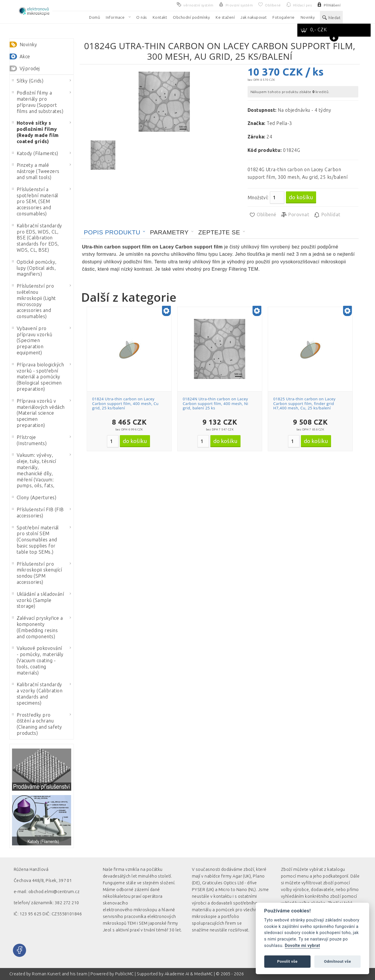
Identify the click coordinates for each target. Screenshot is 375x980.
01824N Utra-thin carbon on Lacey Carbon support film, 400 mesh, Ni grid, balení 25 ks (216, 403)
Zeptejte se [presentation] (219, 232)
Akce (25, 56)
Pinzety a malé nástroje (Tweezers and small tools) (36, 171)
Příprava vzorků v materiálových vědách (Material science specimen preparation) (38, 413)
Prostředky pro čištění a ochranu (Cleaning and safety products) (37, 724)
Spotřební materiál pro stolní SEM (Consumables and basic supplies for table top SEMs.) (35, 540)
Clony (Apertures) (34, 497)
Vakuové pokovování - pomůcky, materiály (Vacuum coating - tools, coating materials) (38, 660)
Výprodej (30, 68)
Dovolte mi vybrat (302, 946)
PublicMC (125, 974)
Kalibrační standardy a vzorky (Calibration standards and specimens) (37, 694)
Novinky (28, 44)
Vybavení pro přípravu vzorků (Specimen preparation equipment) (32, 340)
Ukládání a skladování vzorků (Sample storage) (38, 600)
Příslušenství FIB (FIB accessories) (38, 513)
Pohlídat (327, 215)
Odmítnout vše (337, 961)
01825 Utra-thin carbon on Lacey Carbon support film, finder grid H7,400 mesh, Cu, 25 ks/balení (305, 403)
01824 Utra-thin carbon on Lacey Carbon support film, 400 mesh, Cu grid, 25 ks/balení (126, 403)
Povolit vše (287, 961)
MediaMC (203, 974)
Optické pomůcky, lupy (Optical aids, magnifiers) (34, 268)
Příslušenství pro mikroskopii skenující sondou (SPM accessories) (37, 573)
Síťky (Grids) (28, 81)
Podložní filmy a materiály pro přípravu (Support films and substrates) (38, 102)
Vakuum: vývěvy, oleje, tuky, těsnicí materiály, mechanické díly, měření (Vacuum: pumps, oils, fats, (34, 470)
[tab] (115, 232)
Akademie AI (177, 974)
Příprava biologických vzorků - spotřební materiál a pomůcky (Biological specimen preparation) (38, 377)
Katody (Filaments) (35, 153)
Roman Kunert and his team (60, 974)
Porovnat (295, 215)
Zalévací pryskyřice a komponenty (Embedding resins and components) (37, 627)
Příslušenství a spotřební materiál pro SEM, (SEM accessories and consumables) (35, 201)
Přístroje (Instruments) (29, 440)
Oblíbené (263, 215)
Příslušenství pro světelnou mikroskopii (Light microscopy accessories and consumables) (34, 301)
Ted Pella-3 (279, 123)
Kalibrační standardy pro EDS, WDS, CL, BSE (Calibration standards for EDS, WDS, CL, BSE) (37, 238)
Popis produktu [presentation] (112, 232)
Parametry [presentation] (169, 232)
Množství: (258, 198)
